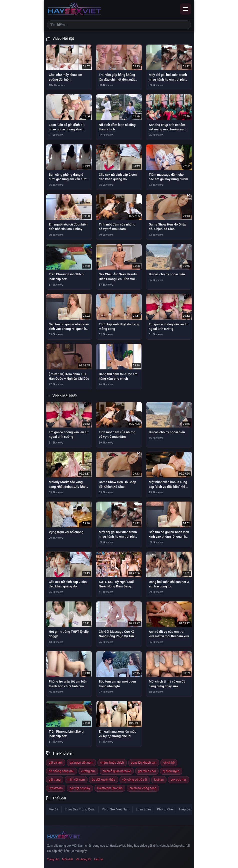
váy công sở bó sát (135, 780)
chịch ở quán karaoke (117, 771)
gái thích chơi (147, 771)
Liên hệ (98, 859)
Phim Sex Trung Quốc (80, 809)
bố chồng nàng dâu (61, 771)
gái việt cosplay (80, 788)
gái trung (55, 780)
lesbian (159, 780)
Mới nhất (68, 859)
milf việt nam (76, 780)
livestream (56, 788)
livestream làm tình (110, 788)
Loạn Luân (143, 809)
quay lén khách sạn (144, 763)
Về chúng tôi (84, 859)
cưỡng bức (88, 771)
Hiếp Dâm (186, 809)
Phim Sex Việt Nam (116, 809)
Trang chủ (53, 859)
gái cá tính (56, 763)
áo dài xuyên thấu (103, 780)
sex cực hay (179, 780)
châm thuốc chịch (112, 763)
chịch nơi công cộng (143, 788)
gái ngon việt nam (81, 763)
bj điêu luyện (171, 771)
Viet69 (54, 809)
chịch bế (169, 763)
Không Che (165, 809)
